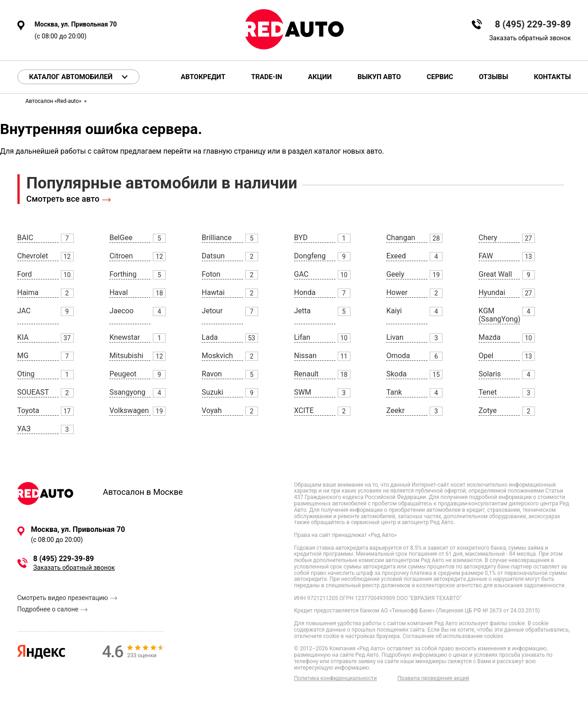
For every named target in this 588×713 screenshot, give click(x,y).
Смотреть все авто (63, 199)
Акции (320, 77)
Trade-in (267, 77)
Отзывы (493, 77)
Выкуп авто (379, 77)
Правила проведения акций (433, 678)
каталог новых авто (348, 151)
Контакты (553, 77)
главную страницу (235, 151)
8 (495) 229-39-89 (533, 24)
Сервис (440, 77)
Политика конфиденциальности (336, 678)
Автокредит (203, 77)
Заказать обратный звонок (530, 38)
